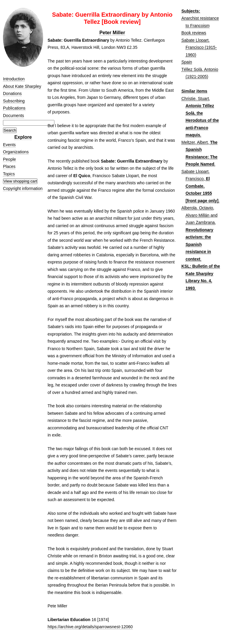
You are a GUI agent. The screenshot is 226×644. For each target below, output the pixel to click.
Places (9, 166)
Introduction (14, 79)
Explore (23, 137)
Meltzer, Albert (195, 142)
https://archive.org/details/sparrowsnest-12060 (90, 627)
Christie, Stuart (195, 99)
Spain (187, 62)
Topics (9, 174)
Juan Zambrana (200, 222)
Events (9, 145)
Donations (12, 93)
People (10, 159)
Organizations (16, 152)
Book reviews (194, 33)
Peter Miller (112, 33)
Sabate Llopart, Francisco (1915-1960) (199, 47)
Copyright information (23, 188)
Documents (14, 116)
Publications (14, 108)
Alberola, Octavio (197, 208)
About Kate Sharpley (22, 86)
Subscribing (14, 101)
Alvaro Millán (197, 215)
